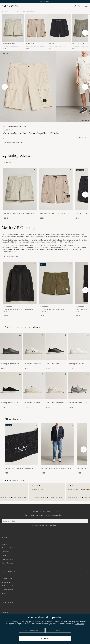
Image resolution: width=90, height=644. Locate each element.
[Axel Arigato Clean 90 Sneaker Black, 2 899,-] (56, 351)
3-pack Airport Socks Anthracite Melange (19, 468)
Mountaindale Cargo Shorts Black (57, 46)
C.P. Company (8, 130)
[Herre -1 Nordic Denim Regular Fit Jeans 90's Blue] (57, 444)
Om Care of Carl (7, 548)
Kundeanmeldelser (8, 590)
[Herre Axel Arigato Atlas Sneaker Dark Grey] (11, 347)
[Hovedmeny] (86, 6)
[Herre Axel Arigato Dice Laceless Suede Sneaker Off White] (34, 386)
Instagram (5, 609)
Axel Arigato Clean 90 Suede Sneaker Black (10, 403)
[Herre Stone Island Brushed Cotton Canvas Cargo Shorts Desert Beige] (36, 28)
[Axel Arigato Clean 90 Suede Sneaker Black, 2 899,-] (11, 390)
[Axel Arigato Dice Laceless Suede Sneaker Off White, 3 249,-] (34, 390)
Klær (4, 54)
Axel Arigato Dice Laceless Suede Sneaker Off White (32, 403)
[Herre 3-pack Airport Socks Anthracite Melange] (21, 444)
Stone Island (30, 44)
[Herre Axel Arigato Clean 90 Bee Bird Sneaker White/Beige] (34, 347)
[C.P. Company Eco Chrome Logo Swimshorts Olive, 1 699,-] (56, 289)
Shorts (10, 54)
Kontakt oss (6, 582)
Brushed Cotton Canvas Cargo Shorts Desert (35, 46)
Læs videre (80, 624)
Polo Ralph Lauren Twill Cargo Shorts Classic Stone (19, 214)
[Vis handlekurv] (82, 6)
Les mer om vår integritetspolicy (45, 526)
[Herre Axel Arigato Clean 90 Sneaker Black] (56, 347)
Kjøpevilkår (5, 552)
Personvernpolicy (7, 559)
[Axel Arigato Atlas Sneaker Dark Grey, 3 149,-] (11, 351)
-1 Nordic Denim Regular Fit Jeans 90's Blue (56, 468)
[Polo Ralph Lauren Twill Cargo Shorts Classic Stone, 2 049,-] (13, 32)
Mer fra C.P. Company (18, 228)
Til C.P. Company (11, 257)
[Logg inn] (75, 6)
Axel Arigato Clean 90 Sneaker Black (54, 364)
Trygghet (4, 544)
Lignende (17, 155)
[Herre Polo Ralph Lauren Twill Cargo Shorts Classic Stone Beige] (13, 28)
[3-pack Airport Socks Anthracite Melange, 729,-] (21, 449)
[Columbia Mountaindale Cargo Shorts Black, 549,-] (60, 32)
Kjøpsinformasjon (8, 578)
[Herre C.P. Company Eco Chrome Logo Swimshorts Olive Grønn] (56, 283)
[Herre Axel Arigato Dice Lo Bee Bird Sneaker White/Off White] (56, 386)
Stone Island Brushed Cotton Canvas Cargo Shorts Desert (54, 214)
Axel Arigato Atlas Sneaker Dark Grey (10, 364)
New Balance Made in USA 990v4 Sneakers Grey (78, 403)
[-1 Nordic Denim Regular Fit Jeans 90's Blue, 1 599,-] (57, 449)
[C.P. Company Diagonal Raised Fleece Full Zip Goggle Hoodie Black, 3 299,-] (20, 289)
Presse (4, 555)
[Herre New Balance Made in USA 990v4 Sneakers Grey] (79, 386)
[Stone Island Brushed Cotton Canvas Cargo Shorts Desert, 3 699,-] (36, 32)
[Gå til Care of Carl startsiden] (10, 6)
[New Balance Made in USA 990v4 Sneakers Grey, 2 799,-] (79, 390)
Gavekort (5, 593)
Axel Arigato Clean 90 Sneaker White (76, 364)
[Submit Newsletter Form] (86, 521)
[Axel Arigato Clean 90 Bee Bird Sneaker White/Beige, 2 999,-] (34, 351)
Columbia (52, 44)
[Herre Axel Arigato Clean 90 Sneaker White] (79, 347)
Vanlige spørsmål (7, 586)
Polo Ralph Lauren (9, 44)
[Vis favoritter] (79, 6)
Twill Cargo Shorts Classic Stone (11, 46)
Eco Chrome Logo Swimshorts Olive (52, 309)
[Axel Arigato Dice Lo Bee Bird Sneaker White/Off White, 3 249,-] (56, 390)
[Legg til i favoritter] (34, 171)
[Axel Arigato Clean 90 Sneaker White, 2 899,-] (79, 351)
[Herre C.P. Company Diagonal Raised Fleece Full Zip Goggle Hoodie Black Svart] (20, 283)
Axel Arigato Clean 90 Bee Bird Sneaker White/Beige (32, 364)
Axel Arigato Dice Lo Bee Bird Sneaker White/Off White (56, 403)
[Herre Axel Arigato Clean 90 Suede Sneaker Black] (11, 386)
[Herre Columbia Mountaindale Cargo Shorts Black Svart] (60, 28)
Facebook (5, 613)
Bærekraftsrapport (8, 563)
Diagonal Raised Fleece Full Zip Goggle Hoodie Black (20, 309)
